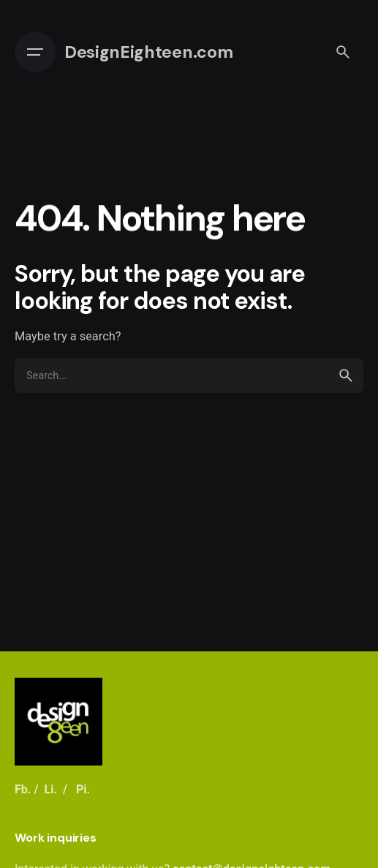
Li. (50, 789)
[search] (346, 375)
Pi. (83, 789)
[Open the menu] (35, 52)
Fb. (23, 789)
